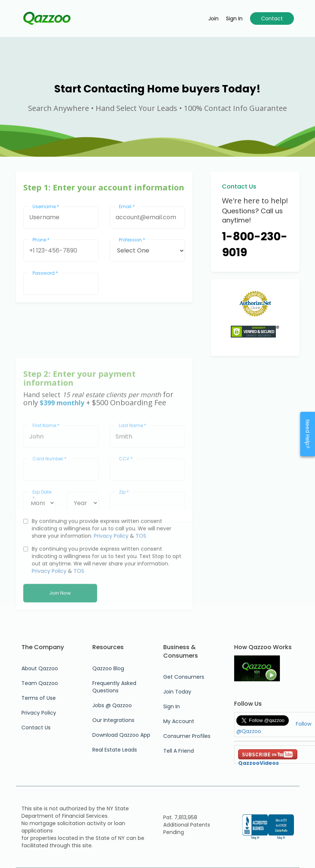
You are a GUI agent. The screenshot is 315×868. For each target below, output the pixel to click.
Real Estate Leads (115, 750)
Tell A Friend (179, 751)
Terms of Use (39, 698)
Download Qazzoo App (121, 735)
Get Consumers (184, 677)
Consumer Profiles (187, 736)
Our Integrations (113, 720)
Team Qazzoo (40, 683)
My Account (179, 721)
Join (213, 18)
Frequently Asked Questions (114, 687)
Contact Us (36, 728)
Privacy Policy (111, 569)
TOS (141, 569)
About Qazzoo (40, 668)
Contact (272, 18)
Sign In (172, 706)
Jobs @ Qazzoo (112, 705)
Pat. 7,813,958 (180, 817)
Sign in (234, 18)
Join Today (177, 692)
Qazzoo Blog (108, 668)
